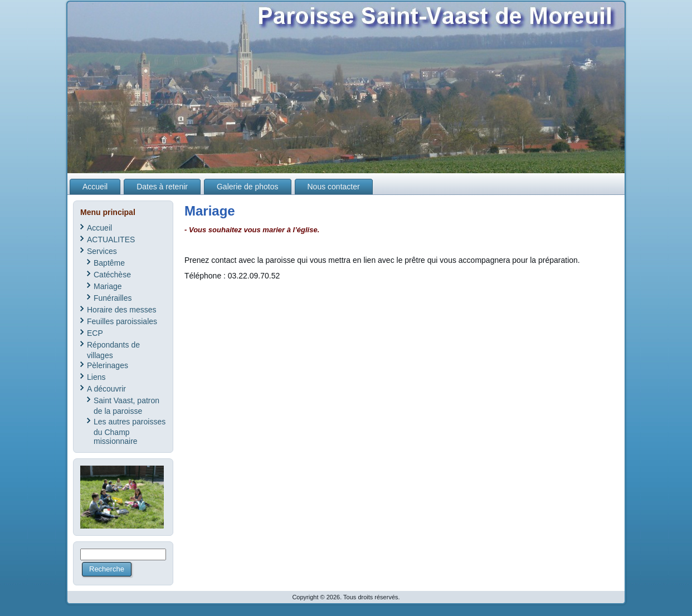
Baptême (109, 263)
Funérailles (113, 298)
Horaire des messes (122, 310)
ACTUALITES (111, 239)
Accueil (99, 228)
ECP (95, 333)
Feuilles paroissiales (122, 321)
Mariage (108, 286)
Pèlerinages (108, 365)
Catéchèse (112, 275)
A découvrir (106, 389)
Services (102, 251)
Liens (96, 377)
